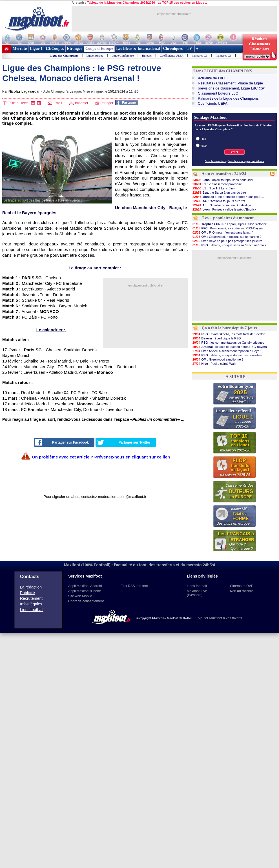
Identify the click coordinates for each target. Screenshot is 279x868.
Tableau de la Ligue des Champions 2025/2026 (121, 3)
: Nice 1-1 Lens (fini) (213, 188)
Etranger (75, 49)
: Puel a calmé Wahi (214, 364)
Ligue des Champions (64, 55)
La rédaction (31, 587)
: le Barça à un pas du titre (219, 193)
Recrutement (31, 598)
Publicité (27, 593)
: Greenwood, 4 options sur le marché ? (227, 237)
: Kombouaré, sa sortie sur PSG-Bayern (228, 228)
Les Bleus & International (138, 49)
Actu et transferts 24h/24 (224, 174)
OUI (203, 139)
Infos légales (31, 604)
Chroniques (173, 49)
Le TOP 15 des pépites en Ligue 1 (182, 3)
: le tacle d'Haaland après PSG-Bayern (230, 347)
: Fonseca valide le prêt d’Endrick (224, 209)
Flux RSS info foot (134, 586)
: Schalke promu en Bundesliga (222, 205)
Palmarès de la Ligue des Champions (228, 98)
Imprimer (79, 103)
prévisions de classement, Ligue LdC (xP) (232, 88)
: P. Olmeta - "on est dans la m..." (222, 232)
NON (204, 146)
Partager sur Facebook (62, 442)
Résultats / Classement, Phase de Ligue (230, 83)
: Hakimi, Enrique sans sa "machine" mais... (230, 245)
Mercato (20, 49)
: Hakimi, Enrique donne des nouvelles (227, 355)
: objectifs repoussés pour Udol (223, 180)
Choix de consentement (86, 601)
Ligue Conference (123, 55)
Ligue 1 (36, 49)
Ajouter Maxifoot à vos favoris (220, 618)
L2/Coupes (55, 49)
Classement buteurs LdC (218, 93)
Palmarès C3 (223, 55)
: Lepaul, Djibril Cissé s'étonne (230, 224)
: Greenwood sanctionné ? (218, 359)
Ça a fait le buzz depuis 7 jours (230, 328)
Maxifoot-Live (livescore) (197, 593)
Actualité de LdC (211, 78)
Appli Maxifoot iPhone (85, 591)
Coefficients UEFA (172, 55)
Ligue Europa (95, 55)
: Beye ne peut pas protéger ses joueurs (227, 241)
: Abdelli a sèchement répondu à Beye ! (227, 351)
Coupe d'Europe (99, 49)
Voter (234, 152)
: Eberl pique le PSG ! (217, 338)
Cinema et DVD (242, 586)
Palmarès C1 (200, 55)
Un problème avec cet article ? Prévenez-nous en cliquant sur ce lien (101, 457)
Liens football (32, 610)
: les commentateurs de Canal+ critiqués (228, 343)
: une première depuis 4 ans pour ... (228, 197)
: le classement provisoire (217, 184)
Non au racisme (242, 591)
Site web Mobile (80, 596)
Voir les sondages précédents (246, 161)
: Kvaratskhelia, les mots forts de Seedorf (229, 334)
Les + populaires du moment (228, 218)
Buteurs (147, 55)
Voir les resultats (215, 161)
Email (55, 103)
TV (189, 49)
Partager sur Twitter (124, 442)
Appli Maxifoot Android (85, 586)
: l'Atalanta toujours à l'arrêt (219, 201)
